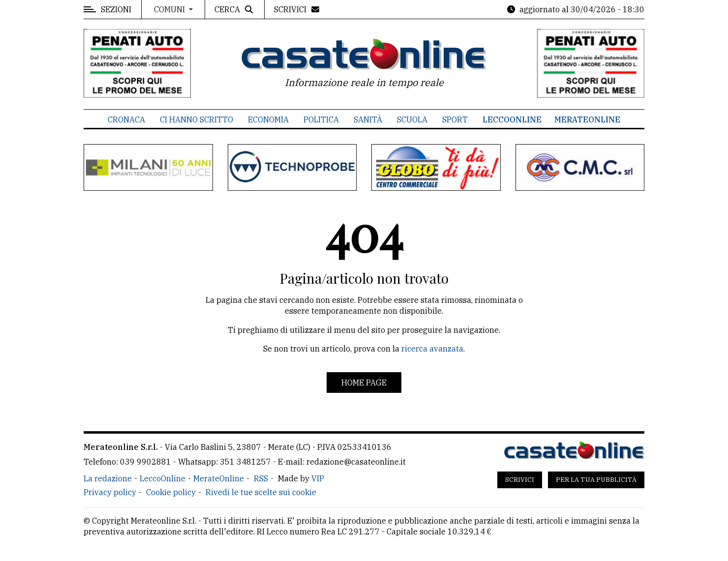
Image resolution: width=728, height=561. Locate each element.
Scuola (412, 119)
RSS (261, 478)
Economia (268, 119)
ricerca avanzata (432, 349)
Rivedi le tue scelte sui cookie (261, 492)
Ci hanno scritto (197, 119)
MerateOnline (587, 119)
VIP (318, 478)
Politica (321, 119)
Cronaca (126, 119)
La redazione (108, 478)
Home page (364, 383)
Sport (455, 119)
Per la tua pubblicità (596, 480)
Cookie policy (171, 492)
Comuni (170, 9)
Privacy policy (110, 492)
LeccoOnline (512, 119)
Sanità (368, 119)
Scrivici (520, 480)
